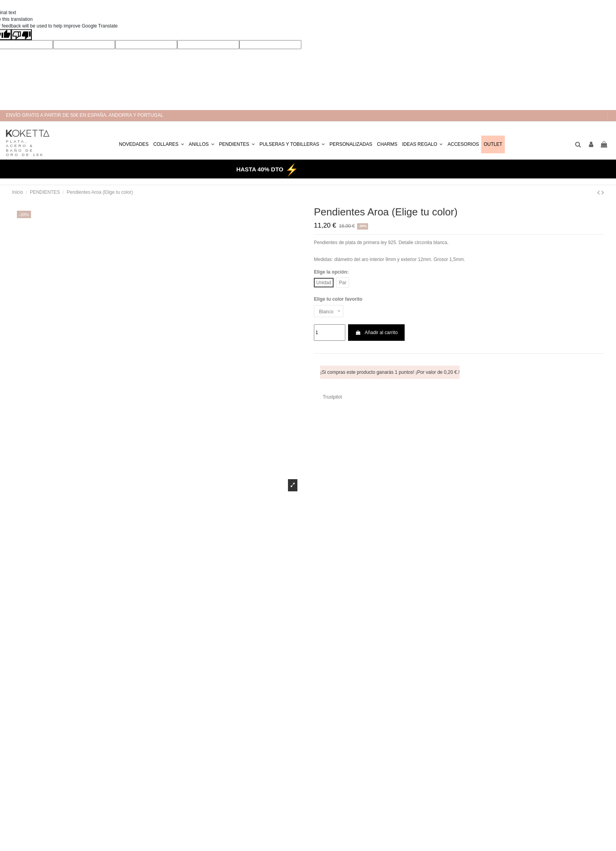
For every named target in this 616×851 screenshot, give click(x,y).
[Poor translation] (22, 35)
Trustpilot (332, 397)
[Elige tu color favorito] (329, 311)
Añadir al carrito (376, 333)
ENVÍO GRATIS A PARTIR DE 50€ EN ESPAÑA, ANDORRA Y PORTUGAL (85, 115)
